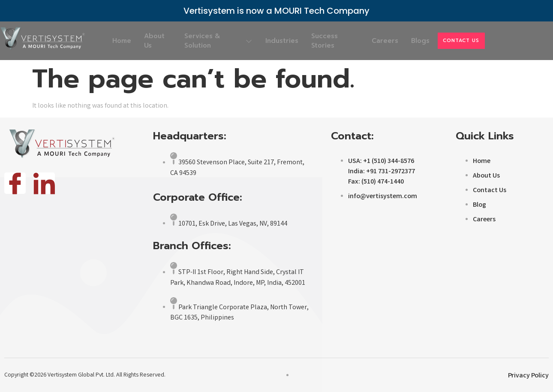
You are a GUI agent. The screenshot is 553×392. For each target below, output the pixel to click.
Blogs (419, 41)
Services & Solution (218, 41)
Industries (278, 41)
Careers (378, 41)
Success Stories (326, 41)
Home (125, 41)
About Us (164, 41)
